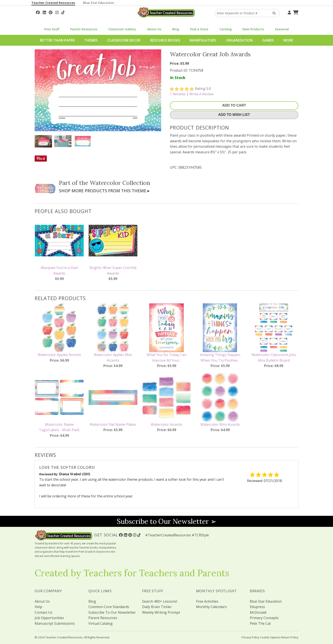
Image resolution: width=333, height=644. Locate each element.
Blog (176, 29)
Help (38, 607)
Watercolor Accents (166, 424)
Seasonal (282, 29)
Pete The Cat (260, 623)
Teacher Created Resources (53, 3)
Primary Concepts (264, 618)
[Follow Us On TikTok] (63, 12)
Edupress (257, 607)
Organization (239, 40)
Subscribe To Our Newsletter (112, 612)
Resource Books (165, 40)
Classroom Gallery (122, 29)
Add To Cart (234, 105)
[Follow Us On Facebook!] (38, 12)
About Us (154, 29)
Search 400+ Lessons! (160, 601)
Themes (91, 40)
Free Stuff (52, 29)
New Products (253, 29)
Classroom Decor (124, 40)
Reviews (178, 94)
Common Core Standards (109, 607)
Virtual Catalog (101, 623)
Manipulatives (203, 40)
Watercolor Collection (120, 183)
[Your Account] (289, 12)
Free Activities (207, 601)
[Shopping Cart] (295, 12)
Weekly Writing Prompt (161, 612)
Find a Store (199, 29)
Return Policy (290, 637)
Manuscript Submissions (55, 623)
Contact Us (44, 612)
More (288, 40)
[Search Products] (273, 13)
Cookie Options (270, 637)
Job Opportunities (49, 618)
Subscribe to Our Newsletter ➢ (167, 521)
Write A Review (201, 94)
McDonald (258, 612)
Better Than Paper (57, 40)
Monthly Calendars (211, 607)
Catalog (226, 29)
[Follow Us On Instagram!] (57, 12)
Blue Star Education (98, 3)
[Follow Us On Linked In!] (44, 12)
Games (268, 40)
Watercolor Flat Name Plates (113, 424)
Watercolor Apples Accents (59, 355)
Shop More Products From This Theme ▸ (104, 191)
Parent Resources (84, 29)
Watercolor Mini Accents (220, 424)
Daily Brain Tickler (157, 607)
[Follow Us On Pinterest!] (51, 12)
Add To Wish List (234, 115)
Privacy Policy (250, 637)
